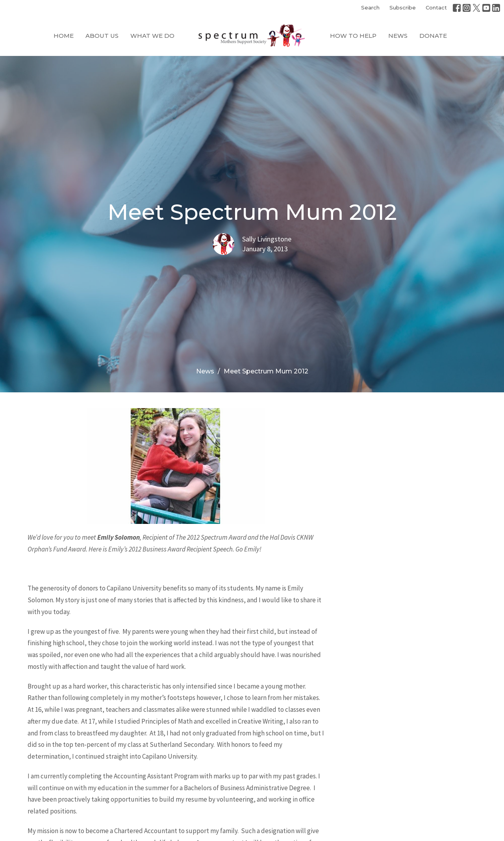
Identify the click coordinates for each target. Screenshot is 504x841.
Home (64, 36)
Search (370, 7)
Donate (433, 36)
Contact (436, 7)
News (398, 36)
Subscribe (403, 7)
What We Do (152, 36)
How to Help (353, 36)
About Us (102, 36)
